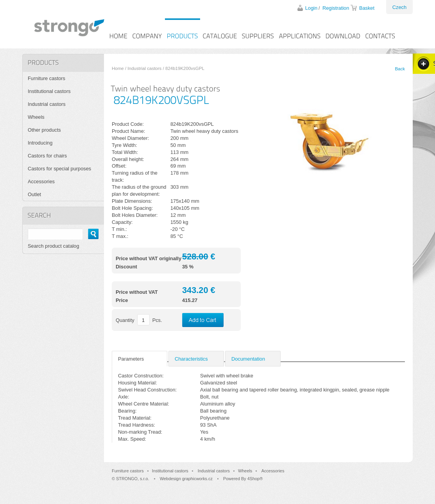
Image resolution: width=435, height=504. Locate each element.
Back (400, 69)
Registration (336, 8)
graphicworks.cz (197, 479)
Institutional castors (49, 91)
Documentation (248, 359)
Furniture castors (47, 78)
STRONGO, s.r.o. (133, 479)
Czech (399, 7)
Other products (44, 130)
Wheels (36, 117)
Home (118, 68)
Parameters (131, 359)
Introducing (40, 143)
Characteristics (191, 359)
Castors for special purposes (59, 169)
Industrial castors (144, 68)
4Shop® (255, 479)
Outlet (34, 194)
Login (311, 8)
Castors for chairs (47, 156)
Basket (367, 8)
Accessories (41, 181)
